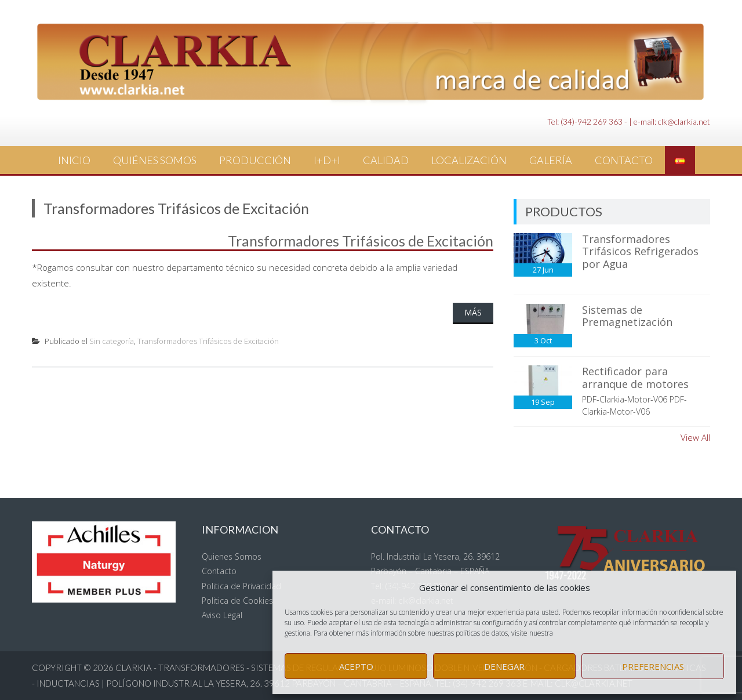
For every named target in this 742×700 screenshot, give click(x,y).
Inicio (74, 160)
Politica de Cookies (237, 601)
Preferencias (653, 666)
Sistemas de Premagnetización (627, 316)
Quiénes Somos (155, 160)
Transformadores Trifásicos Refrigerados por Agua (640, 251)
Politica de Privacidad (241, 586)
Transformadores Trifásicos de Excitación (361, 241)
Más (473, 312)
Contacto (624, 160)
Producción (255, 160)
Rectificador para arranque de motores (635, 378)
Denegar (504, 666)
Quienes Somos (232, 556)
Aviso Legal (222, 615)
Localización (469, 160)
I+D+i (327, 160)
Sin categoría (112, 341)
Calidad (386, 160)
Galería (551, 160)
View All (695, 437)
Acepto (356, 666)
